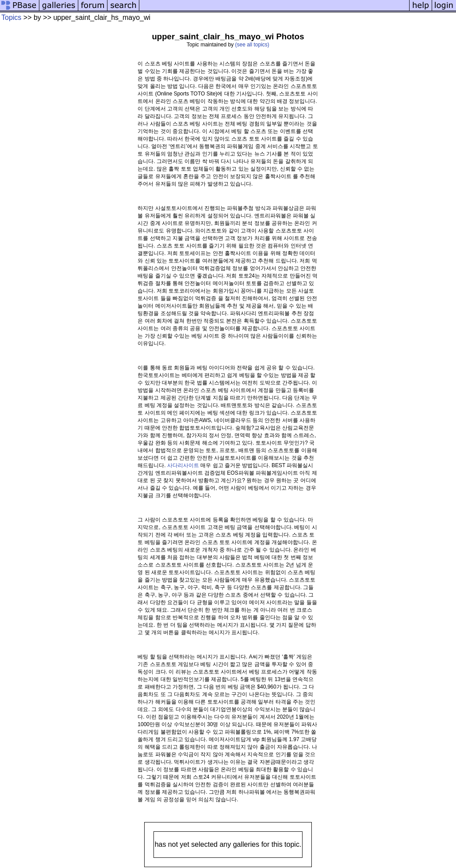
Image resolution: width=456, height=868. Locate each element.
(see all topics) (252, 45)
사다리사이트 (183, 465)
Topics (11, 17)
